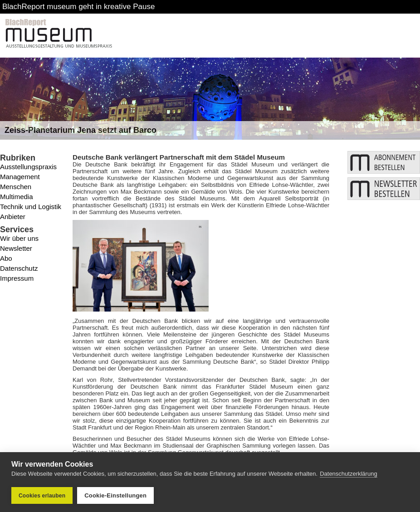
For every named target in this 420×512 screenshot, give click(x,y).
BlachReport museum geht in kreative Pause (78, 7)
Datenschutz (19, 268)
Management (20, 177)
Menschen (16, 187)
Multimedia (17, 197)
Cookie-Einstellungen (115, 495)
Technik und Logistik (31, 207)
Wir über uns (19, 238)
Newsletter (16, 248)
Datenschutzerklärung (348, 474)
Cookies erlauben (42, 496)
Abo (6, 258)
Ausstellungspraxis (28, 167)
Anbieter (13, 217)
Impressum (17, 278)
